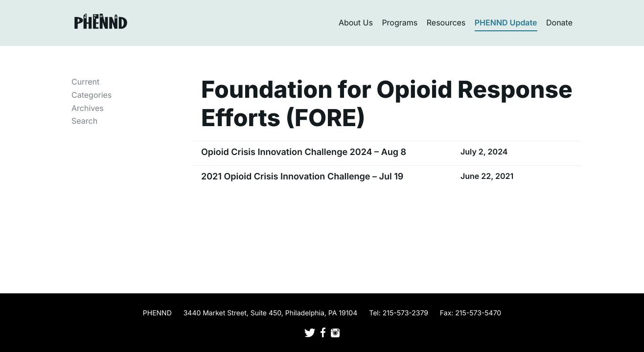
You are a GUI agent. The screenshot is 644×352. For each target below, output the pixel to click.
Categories (92, 95)
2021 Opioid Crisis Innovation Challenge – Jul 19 (302, 177)
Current (85, 82)
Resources (446, 22)
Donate (559, 22)
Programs (400, 22)
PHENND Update (506, 22)
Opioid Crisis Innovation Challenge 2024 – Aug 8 (304, 152)
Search (84, 121)
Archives (88, 108)
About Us (356, 22)
